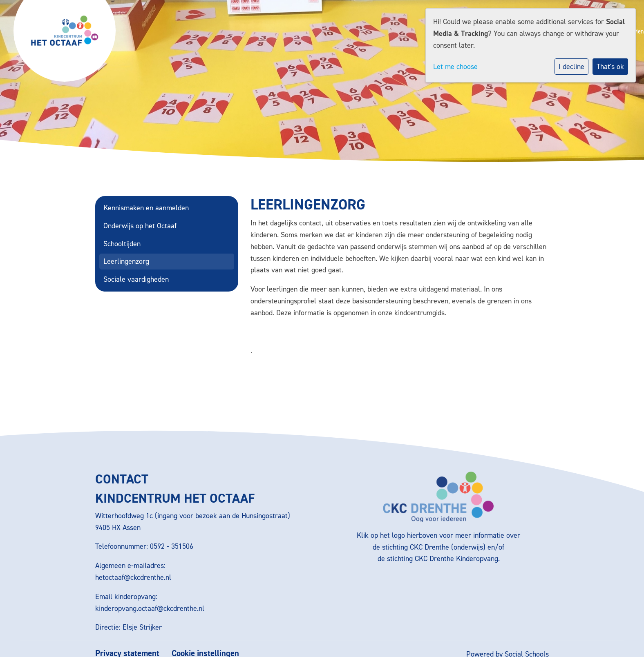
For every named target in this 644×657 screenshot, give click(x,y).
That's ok (610, 67)
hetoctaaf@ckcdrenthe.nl (133, 577)
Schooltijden (122, 244)
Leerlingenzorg (126, 261)
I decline (571, 67)
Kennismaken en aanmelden (146, 208)
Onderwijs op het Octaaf (140, 226)
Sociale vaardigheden (136, 279)
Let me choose (455, 67)
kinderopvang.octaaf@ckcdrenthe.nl (150, 608)
